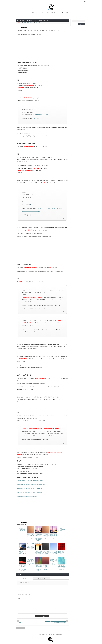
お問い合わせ (65, 12)
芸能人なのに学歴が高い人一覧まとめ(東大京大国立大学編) (30, 481)
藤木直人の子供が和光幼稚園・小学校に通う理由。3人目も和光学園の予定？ (23, 530)
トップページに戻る (21, 628)
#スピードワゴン (51, 209)
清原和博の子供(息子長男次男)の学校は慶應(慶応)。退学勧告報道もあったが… (38, 568)
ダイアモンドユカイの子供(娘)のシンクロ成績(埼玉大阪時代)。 (46, 567)
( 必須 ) (21, 590)
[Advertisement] (42, 49)
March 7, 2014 (36, 118)
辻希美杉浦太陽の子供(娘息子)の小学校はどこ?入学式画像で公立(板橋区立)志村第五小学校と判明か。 (38, 538)
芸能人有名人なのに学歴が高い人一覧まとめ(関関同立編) (30, 492)
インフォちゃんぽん (50, 635)
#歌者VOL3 (26, 211)
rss (85, 1)
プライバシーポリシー (79, 12)
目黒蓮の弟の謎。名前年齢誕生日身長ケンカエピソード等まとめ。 (30, 536)
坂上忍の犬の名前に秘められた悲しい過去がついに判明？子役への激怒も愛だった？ (30, 546)
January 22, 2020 (38, 215)
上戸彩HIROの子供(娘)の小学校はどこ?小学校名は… (46, 536)
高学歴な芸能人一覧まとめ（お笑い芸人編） (27, 496)
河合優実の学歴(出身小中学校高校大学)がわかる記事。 (38, 552)
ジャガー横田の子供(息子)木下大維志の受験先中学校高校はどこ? (61, 567)
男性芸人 (25, 23)
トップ (23, 12)
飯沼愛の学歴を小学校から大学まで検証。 (61, 552)
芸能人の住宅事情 (51, 12)
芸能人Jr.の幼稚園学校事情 (37, 12)
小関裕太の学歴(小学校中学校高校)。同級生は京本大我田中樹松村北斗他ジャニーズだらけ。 (55, 622)
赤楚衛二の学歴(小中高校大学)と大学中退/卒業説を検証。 (54, 536)
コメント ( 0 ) (25, 578)
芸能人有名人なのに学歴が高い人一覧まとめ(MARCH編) (30, 488)
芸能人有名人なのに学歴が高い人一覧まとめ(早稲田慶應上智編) (31, 485)
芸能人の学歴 (29, 23)
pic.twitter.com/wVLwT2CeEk (41, 115)
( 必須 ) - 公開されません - (24, 594)
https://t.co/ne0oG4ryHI (43, 209)
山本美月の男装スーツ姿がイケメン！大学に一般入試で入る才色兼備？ (61, 530)
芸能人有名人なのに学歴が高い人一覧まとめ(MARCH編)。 (23, 553)
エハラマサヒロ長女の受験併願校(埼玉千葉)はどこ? (54, 552)
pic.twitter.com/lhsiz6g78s (35, 211)
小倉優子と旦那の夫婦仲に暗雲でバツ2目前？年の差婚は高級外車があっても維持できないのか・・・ (30, 561)
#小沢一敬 (57, 209)
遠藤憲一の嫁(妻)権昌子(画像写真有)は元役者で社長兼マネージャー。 (46, 553)
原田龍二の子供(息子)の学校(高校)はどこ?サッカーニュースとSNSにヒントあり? (23, 568)
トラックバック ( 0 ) (41, 578)
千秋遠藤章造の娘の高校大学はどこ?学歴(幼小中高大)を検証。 (29, 622)
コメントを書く (38, 23)
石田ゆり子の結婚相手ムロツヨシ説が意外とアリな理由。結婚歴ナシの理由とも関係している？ (54, 561)
